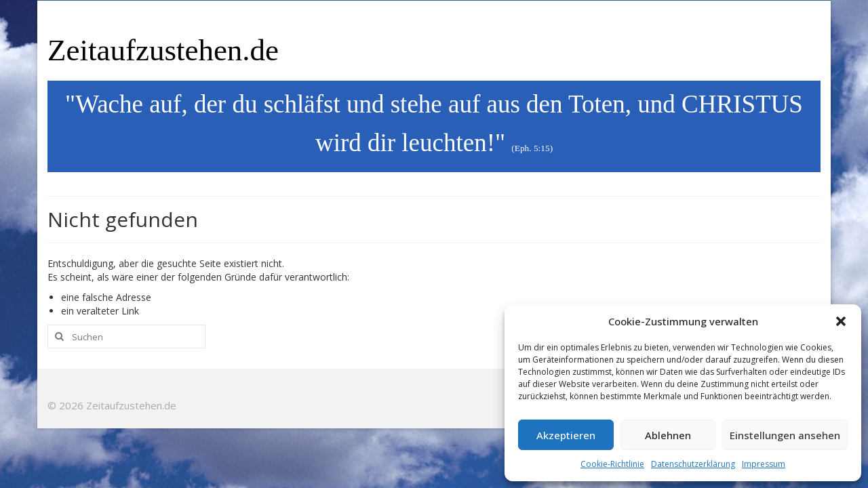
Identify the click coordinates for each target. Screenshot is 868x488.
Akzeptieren (566, 435)
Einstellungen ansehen (785, 435)
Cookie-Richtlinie (612, 464)
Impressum (764, 464)
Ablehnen (668, 435)
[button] (841, 321)
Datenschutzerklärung (693, 464)
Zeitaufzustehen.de (163, 50)
